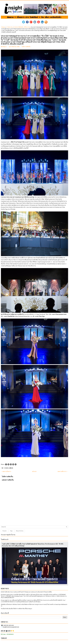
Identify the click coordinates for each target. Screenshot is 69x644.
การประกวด (9, 27)
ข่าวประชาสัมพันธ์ (18, 27)
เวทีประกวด (27, 27)
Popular (5, 531)
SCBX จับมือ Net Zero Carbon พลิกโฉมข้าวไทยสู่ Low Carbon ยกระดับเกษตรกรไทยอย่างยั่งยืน (26, 592)
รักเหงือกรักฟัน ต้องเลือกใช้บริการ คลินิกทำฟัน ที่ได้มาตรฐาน (16, 609)
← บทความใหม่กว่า (6, 471)
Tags (11, 531)
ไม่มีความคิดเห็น (26, 47)
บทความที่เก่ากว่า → (63, 471)
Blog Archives (20, 531)
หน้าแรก (34, 471)
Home (3, 27)
